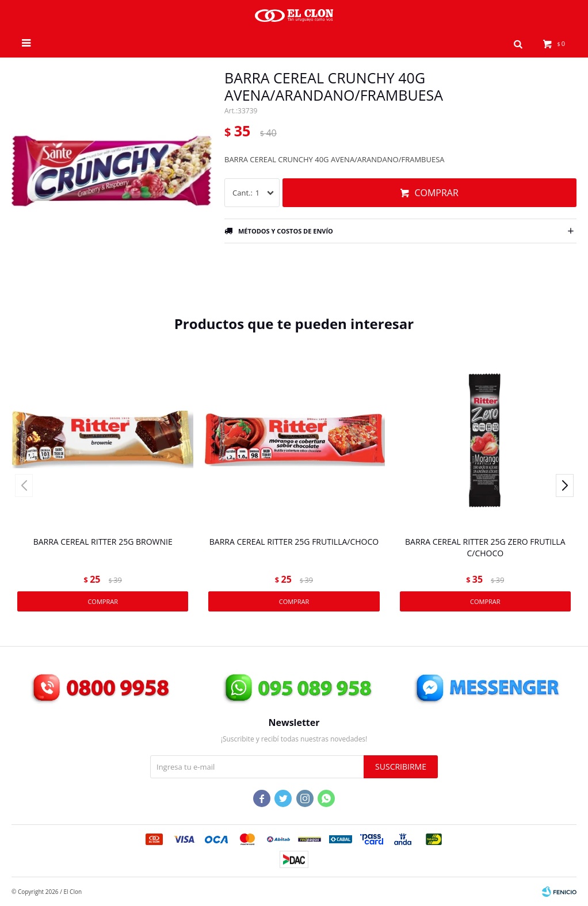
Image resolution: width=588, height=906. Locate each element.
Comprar (436, 193)
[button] (563, 486)
